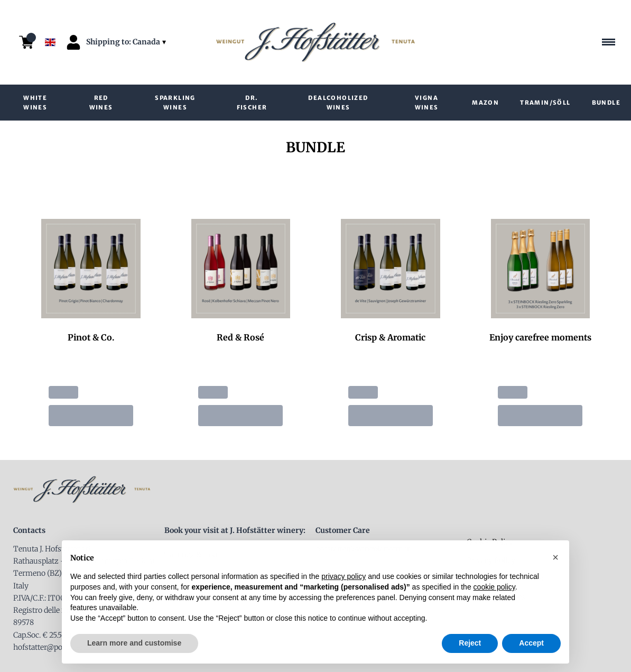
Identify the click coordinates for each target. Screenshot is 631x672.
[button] (555, 560)
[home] (315, 42)
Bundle (606, 103)
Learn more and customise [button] (134, 646)
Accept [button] (531, 646)
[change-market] (127, 42)
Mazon (485, 103)
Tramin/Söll (545, 103)
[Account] (73, 42)
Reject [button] (470, 646)
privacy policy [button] (344, 580)
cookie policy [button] (494, 590)
